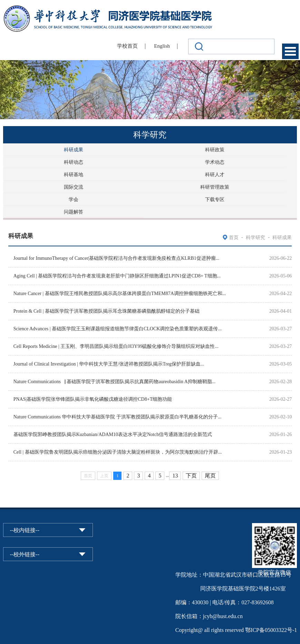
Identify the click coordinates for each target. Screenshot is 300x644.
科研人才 (215, 175)
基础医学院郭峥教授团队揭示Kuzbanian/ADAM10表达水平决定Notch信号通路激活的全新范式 (113, 434)
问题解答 (74, 212)
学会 (74, 200)
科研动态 (74, 162)
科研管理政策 (215, 187)
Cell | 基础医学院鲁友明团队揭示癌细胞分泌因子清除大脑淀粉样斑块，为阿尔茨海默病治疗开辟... (118, 452)
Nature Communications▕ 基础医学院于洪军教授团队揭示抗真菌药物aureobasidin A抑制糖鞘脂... (115, 382)
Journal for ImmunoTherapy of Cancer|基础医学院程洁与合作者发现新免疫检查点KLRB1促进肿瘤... (117, 258)
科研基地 (74, 175)
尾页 (210, 476)
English (162, 46)
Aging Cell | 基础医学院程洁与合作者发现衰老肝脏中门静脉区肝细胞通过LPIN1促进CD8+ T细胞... (117, 276)
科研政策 (215, 150)
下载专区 (215, 200)
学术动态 (215, 162)
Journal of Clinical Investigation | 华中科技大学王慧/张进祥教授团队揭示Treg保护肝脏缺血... (109, 364)
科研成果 (74, 150)
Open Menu (290, 51)
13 (175, 476)
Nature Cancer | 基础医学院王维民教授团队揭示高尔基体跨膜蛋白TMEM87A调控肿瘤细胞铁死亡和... (120, 293)
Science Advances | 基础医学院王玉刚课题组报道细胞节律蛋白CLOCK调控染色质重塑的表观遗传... (118, 329)
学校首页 (127, 46)
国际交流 (74, 187)
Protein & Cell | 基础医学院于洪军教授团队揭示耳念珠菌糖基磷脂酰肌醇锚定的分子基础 (107, 311)
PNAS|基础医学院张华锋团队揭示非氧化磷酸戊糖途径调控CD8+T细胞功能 (93, 399)
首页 (234, 238)
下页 (191, 476)
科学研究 (255, 238)
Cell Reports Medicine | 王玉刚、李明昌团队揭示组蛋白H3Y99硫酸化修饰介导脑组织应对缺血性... (116, 346)
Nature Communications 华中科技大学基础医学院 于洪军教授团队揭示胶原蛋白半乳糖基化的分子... (118, 417)
